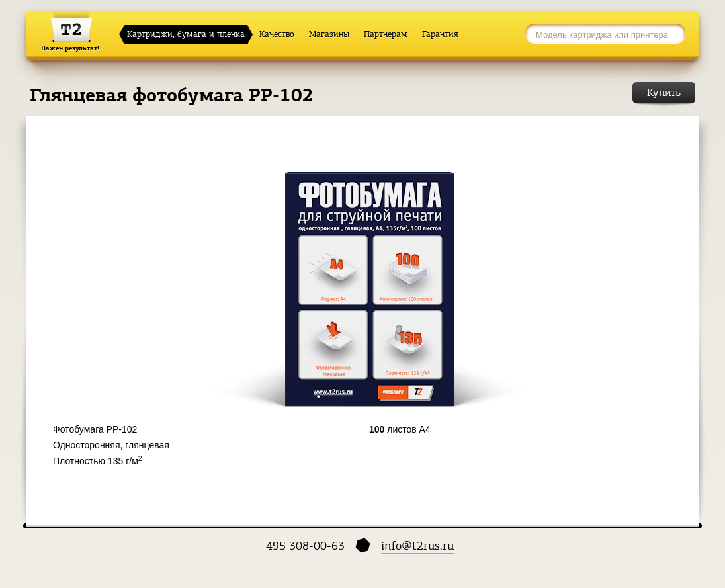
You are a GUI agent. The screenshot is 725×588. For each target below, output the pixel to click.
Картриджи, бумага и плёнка (186, 34)
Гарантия (440, 34)
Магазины (329, 34)
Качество (277, 34)
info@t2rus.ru (417, 546)
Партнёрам (386, 34)
